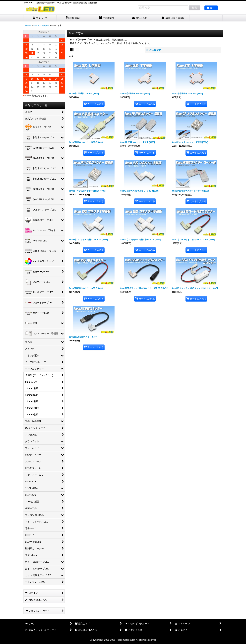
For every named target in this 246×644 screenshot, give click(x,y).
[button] (206, 18)
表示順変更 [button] (154, 50)
